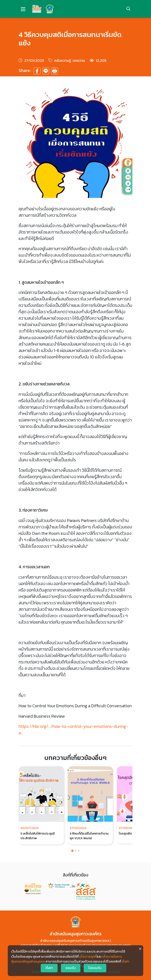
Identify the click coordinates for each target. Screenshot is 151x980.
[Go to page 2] (75, 851)
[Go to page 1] (72, 851)
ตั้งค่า (126, 961)
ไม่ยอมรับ (95, 968)
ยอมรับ (71, 968)
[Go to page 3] (79, 851)
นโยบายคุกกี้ (88, 957)
